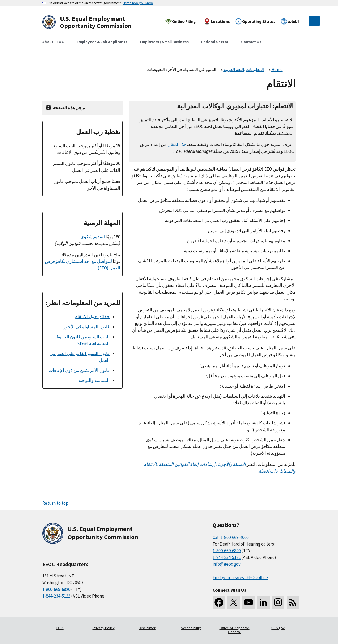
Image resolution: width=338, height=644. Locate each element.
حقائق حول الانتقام (92, 316)
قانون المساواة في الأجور (86, 327)
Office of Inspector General (234, 630)
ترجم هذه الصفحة (69, 108)
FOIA (60, 628)
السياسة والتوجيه (94, 380)
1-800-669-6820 (56, 589)
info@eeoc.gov (227, 564)
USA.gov (278, 628)
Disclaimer (147, 628)
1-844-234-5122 (56, 596)
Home (277, 69)
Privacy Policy (104, 628)
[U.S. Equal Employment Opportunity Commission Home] (93, 22)
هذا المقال (177, 144)
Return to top (55, 503)
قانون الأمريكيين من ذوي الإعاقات (79, 370)
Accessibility (191, 628)
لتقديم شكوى (93, 237)
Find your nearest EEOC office (240, 577)
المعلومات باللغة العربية (244, 69)
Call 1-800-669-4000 (231, 537)
